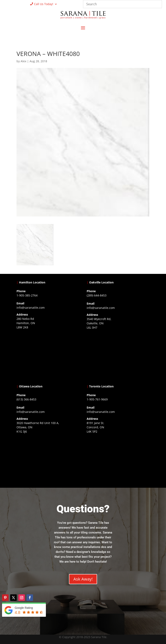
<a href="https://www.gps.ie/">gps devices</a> (48, 460)
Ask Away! (83, 579)
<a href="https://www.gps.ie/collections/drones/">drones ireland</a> (118, 356)
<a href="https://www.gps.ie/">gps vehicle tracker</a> (118, 460)
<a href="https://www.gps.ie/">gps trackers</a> (48, 356)
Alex (23, 61)
